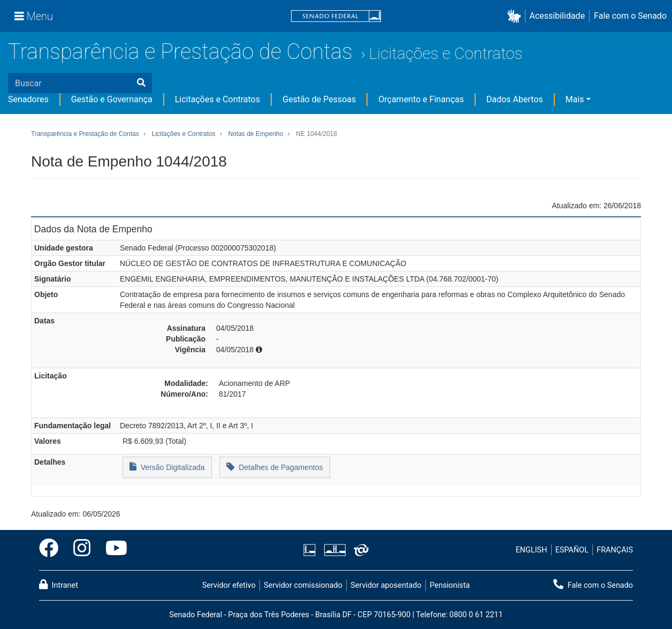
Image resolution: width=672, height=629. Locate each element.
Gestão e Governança (112, 99)
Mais (575, 99)
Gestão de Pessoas (319, 99)
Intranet (59, 585)
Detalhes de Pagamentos (275, 467)
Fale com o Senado (630, 16)
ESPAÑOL (572, 550)
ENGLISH (532, 550)
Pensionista (450, 585)
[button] (516, 16)
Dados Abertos (515, 99)
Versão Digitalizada (167, 467)
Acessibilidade (558, 16)
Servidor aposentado (386, 585)
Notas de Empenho (255, 134)
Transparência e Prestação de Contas (180, 52)
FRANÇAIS (615, 550)
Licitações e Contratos (445, 53)
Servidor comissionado (303, 585)
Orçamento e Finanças (421, 99)
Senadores (28, 99)
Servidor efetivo (229, 585)
